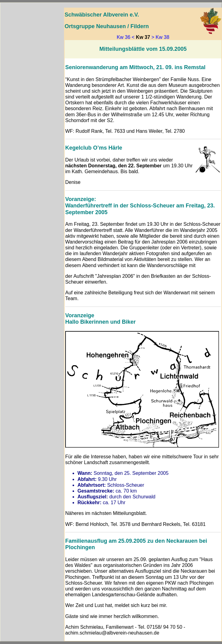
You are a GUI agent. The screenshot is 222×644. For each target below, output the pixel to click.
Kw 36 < (126, 37)
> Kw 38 (160, 37)
